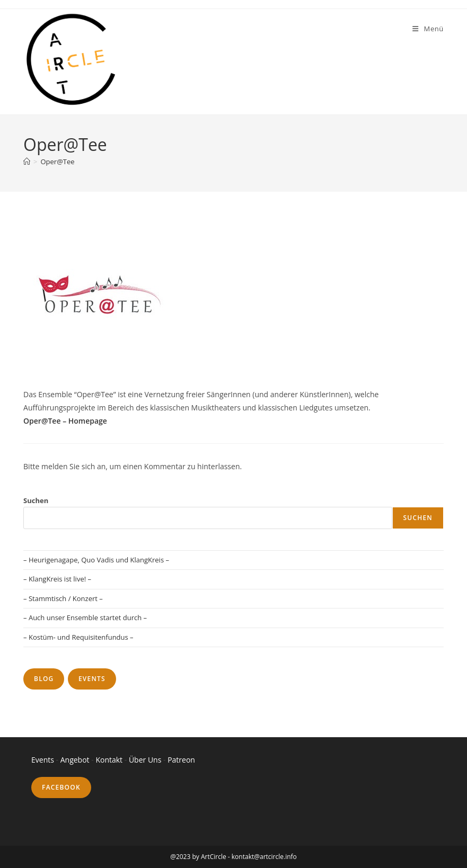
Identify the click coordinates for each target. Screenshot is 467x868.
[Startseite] (27, 162)
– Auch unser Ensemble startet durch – (85, 618)
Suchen (36, 500)
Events (92, 679)
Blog (44, 679)
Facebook (61, 787)
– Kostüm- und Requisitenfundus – (78, 637)
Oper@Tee (57, 162)
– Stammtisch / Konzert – (63, 598)
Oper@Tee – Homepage (65, 421)
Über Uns (145, 760)
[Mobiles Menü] (428, 29)
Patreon (181, 760)
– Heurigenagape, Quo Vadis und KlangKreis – (96, 560)
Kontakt (110, 760)
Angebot (75, 760)
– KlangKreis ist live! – (57, 579)
